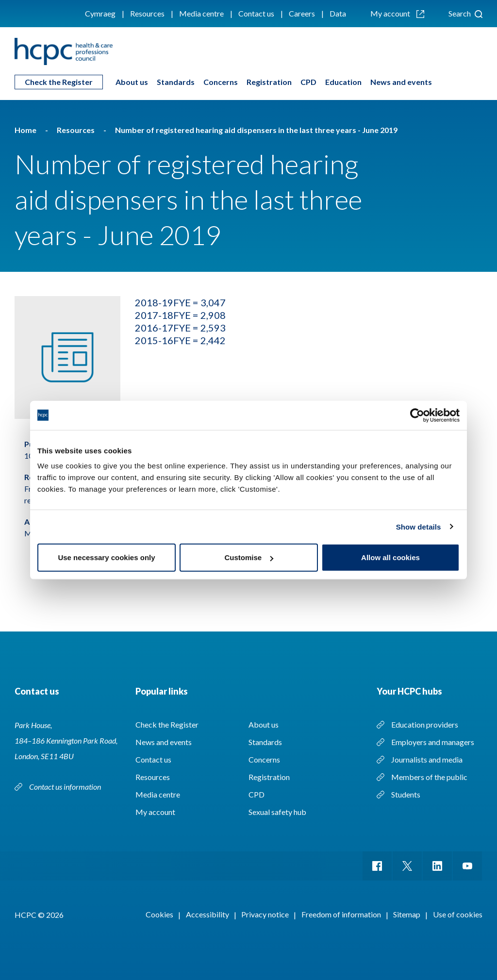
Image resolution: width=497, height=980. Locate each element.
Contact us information (66, 787)
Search (465, 13)
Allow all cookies (390, 557)
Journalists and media (427, 759)
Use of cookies (458, 914)
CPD (308, 82)
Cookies (159, 914)
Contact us (256, 13)
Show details (419, 526)
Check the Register (59, 82)
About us (132, 82)
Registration (269, 82)
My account (397, 13)
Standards (176, 82)
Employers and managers (433, 742)
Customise (249, 557)
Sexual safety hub (277, 812)
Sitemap (407, 914)
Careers (302, 13)
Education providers (425, 724)
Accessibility (207, 914)
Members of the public (429, 777)
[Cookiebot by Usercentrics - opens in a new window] (417, 415)
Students (406, 794)
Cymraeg (100, 13)
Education (343, 82)
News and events (401, 82)
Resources (147, 13)
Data (338, 13)
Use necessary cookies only (106, 557)
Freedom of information (341, 914)
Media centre (201, 13)
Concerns (221, 82)
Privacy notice (265, 914)
